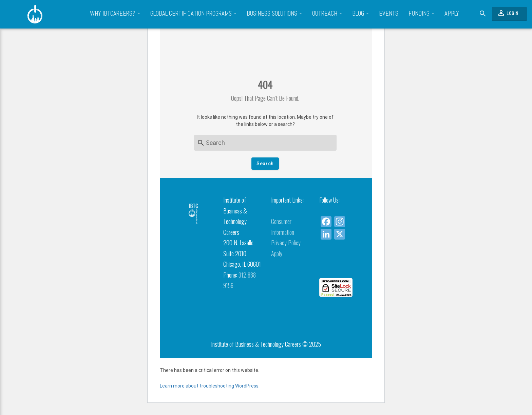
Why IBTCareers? (115, 14)
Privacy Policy (286, 243)
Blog (360, 14)
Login (508, 13)
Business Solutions (274, 14)
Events (389, 14)
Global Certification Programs (193, 14)
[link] (338, 266)
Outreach (327, 14)
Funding (421, 14)
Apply (452, 14)
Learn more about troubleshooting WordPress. (210, 386)
